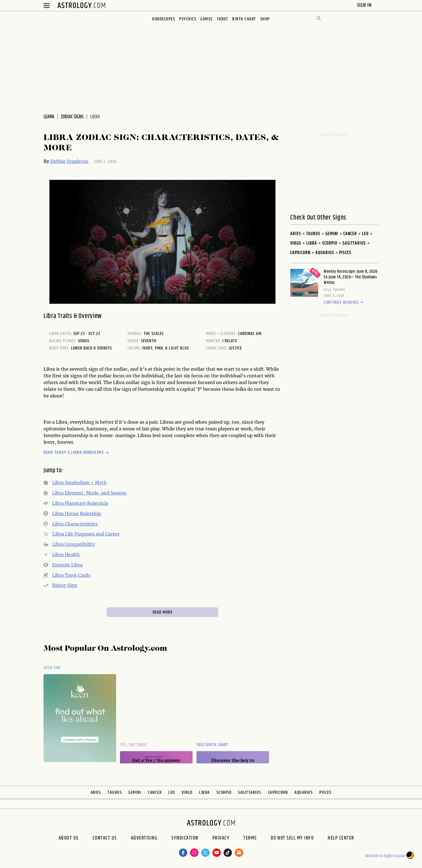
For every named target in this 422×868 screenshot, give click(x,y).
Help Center (341, 839)
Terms (250, 839)
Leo (365, 234)
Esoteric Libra (67, 565)
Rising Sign (65, 585)
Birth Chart (244, 19)
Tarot (223, 19)
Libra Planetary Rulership (80, 503)
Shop (265, 19)
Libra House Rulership (77, 513)
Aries (296, 234)
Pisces (345, 253)
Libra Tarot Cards (71, 575)
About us (69, 839)
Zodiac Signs (72, 117)
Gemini (332, 234)
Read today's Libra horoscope (77, 453)
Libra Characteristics (75, 524)
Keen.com (52, 668)
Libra (312, 243)
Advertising (144, 839)
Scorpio (330, 243)
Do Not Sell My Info (292, 839)
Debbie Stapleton (69, 161)
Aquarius (325, 253)
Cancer (350, 234)
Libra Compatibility (74, 544)
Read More (163, 612)
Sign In (365, 5)
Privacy (221, 839)
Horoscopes (164, 19)
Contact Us (105, 839)
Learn (49, 117)
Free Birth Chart (212, 745)
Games (207, 19)
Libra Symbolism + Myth (80, 483)
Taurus (313, 234)
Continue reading (344, 303)
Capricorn (300, 253)
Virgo (296, 243)
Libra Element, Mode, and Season (89, 493)
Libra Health (66, 554)
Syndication (185, 839)
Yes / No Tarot (134, 745)
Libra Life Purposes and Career (86, 534)
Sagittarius (354, 243)
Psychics (188, 19)
